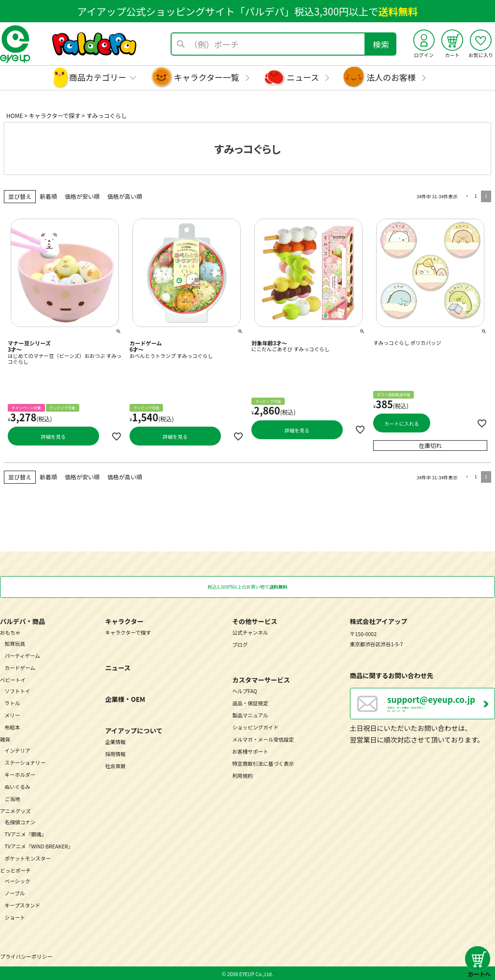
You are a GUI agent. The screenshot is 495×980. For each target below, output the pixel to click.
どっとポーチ (15, 869)
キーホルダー (20, 774)
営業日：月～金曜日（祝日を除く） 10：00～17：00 (441, 705)
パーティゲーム (22, 655)
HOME (15, 115)
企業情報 (115, 741)
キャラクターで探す (55, 115)
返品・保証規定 (250, 702)
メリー (13, 714)
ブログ (240, 644)
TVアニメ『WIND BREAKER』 (39, 845)
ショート (15, 917)
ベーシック (18, 881)
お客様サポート (250, 750)
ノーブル (15, 893)
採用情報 (115, 753)
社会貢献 (115, 765)
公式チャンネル (250, 631)
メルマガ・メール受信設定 (263, 738)
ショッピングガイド (255, 726)
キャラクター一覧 (207, 77)
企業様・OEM (125, 698)
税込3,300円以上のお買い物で (247, 586)
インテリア (18, 750)
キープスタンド (23, 905)
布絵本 (13, 726)
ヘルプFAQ (244, 690)
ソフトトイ (18, 690)
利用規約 (242, 775)
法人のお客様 (391, 77)
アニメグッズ (15, 810)
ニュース (303, 77)
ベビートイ (13, 679)
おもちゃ (10, 631)
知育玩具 (15, 643)
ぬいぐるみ (18, 786)
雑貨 (5, 738)
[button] (466, 197)
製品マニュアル (250, 714)
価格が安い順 (82, 196)
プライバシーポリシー (26, 955)
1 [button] (475, 196)
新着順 (48, 196)
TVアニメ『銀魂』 (26, 833)
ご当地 (13, 798)
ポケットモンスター (28, 857)
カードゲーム (20, 667)
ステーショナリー (25, 762)
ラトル (13, 702)
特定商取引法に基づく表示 (263, 763)
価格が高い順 (125, 196)
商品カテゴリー (98, 77)
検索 (381, 44)
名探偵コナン (20, 821)
